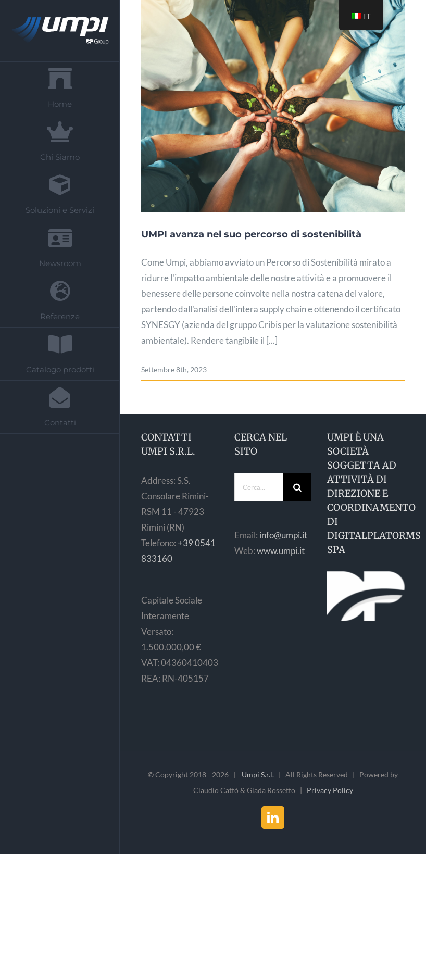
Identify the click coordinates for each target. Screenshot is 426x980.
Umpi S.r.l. (258, 775)
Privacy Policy (330, 790)
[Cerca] (297, 487)
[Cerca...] (259, 487)
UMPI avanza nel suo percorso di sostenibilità (251, 234)
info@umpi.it (283, 535)
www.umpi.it (281, 551)
